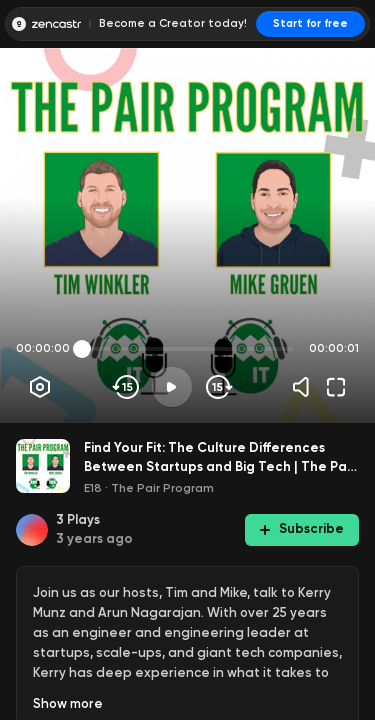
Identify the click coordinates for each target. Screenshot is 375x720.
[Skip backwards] (126, 387)
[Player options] (40, 387)
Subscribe (302, 528)
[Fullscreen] (336, 387)
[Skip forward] (217, 387)
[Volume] (306, 387)
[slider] (82, 349)
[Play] (172, 387)
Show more (68, 703)
